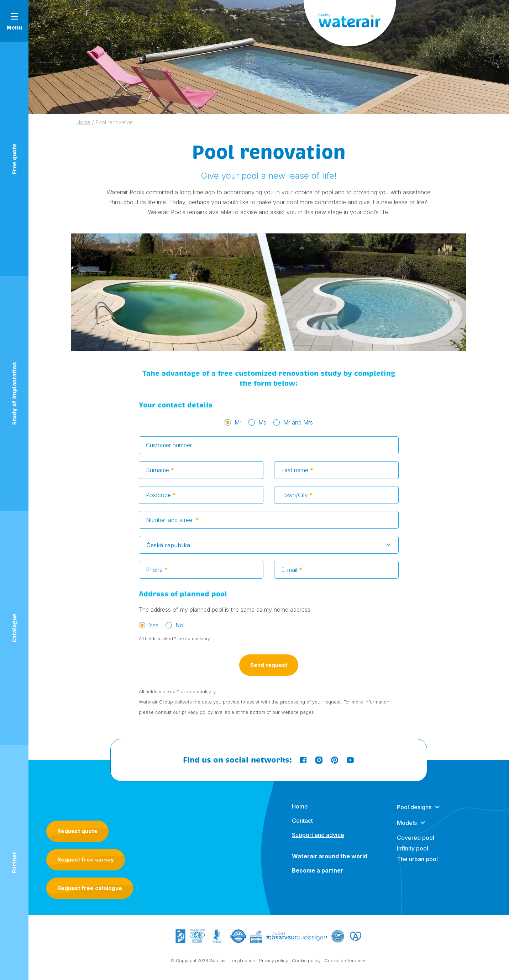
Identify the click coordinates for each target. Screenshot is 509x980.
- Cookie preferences (344, 962)
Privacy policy (274, 962)
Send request (269, 671)
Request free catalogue (90, 888)
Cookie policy (306, 962)
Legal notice (242, 962)
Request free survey (86, 860)
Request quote (77, 831)
